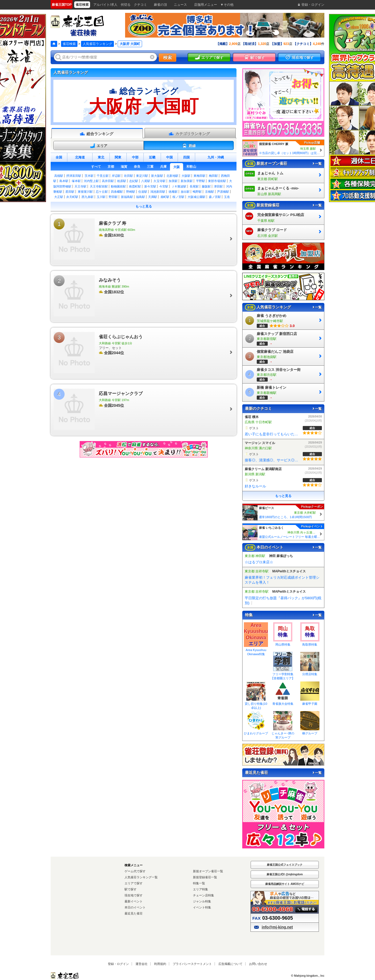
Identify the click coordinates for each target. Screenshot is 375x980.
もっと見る (144, 206)
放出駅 (185, 192)
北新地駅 (172, 176)
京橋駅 (210, 192)
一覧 (317, 164)
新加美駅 (187, 181)
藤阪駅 (206, 186)
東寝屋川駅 (85, 192)
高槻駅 (59, 176)
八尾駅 (146, 181)
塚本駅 (76, 181)
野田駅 (113, 197)
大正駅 (59, 197)
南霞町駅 (135, 186)
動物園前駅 (118, 186)
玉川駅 (101, 197)
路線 (189, 146)
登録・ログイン (118, 964)
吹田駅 (129, 176)
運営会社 (142, 964)
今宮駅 (164, 186)
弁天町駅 (72, 197)
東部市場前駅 (217, 181)
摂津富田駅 (74, 176)
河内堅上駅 (91, 181)
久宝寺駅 (160, 181)
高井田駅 (108, 181)
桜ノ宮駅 (178, 197)
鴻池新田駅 (158, 192)
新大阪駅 (157, 176)
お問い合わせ (258, 964)
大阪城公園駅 (197, 197)
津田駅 (218, 186)
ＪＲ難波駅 (179, 186)
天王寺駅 (80, 186)
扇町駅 (165, 197)
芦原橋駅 (223, 192)
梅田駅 (213, 176)
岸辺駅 (116, 176)
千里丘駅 (103, 176)
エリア (99, 146)
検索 (168, 57)
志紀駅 (134, 181)
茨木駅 (89, 176)
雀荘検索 (69, 44)
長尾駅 (194, 186)
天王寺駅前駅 (99, 186)
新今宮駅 (150, 186)
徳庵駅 (173, 192)
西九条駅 (88, 197)
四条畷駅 (117, 192)
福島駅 (141, 197)
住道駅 (143, 192)
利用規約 (160, 964)
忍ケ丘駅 (102, 192)
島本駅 (64, 181)
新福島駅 (127, 197)
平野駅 (201, 181)
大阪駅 (186, 176)
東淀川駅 (142, 176)
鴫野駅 (197, 192)
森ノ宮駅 (215, 197)
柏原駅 (122, 181)
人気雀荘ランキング (97, 44)
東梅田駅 (200, 176)
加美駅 (173, 181)
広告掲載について (230, 964)
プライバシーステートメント (192, 964)
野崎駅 (131, 192)
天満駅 (153, 197)
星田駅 (70, 192)
